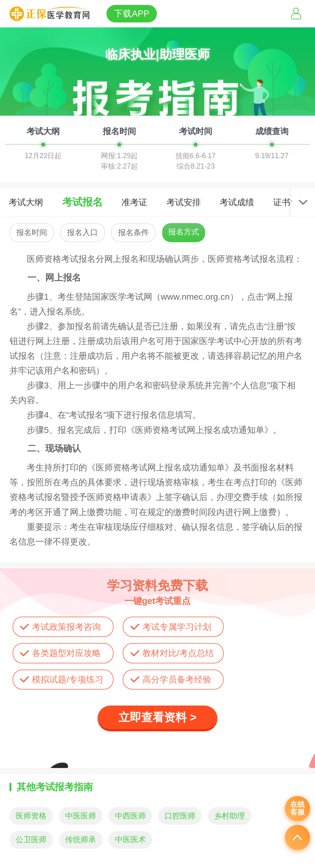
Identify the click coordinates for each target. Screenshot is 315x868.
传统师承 (81, 840)
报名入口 (82, 232)
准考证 (134, 202)
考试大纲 (26, 202)
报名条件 (134, 232)
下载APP (132, 14)
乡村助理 (229, 816)
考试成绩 (237, 202)
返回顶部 (297, 838)
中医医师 (81, 816)
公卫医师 (31, 840)
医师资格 (31, 816)
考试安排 (184, 202)
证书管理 (290, 202)
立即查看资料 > (157, 717)
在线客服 (297, 808)
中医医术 (130, 840)
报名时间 (32, 232)
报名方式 (184, 232)
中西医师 (130, 816)
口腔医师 (180, 816)
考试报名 (82, 202)
